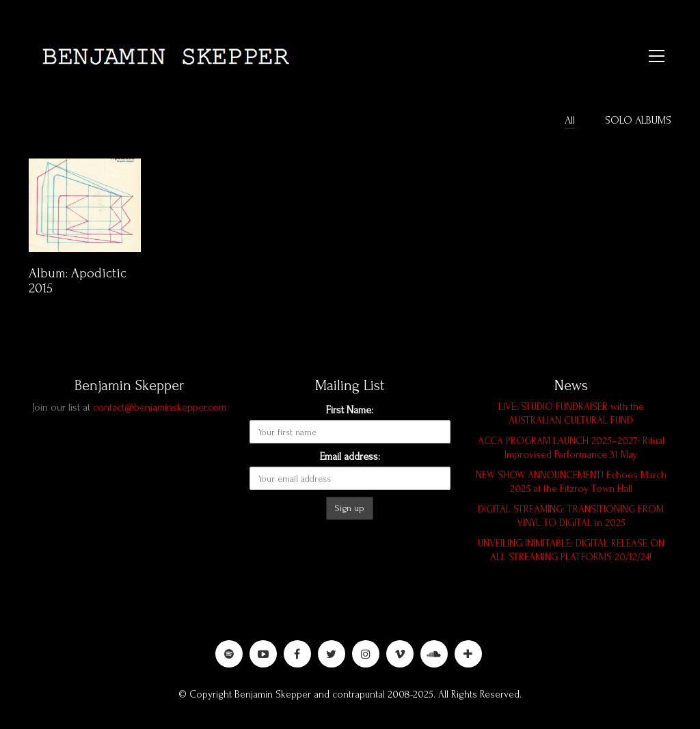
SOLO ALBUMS (638, 120)
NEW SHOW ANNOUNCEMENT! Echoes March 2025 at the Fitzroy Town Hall (571, 482)
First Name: (350, 410)
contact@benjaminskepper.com (160, 407)
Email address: (350, 456)
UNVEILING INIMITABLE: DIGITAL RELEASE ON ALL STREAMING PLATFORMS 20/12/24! (571, 550)
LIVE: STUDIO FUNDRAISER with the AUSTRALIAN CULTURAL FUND (571, 414)
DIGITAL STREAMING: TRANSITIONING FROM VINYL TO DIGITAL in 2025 (571, 516)
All (570, 120)
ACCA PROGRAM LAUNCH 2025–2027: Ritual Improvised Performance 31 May (571, 448)
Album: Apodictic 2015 (78, 281)
